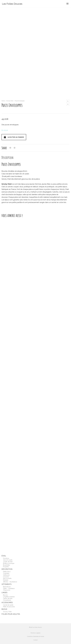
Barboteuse (7, 587)
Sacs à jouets (7, 578)
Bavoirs (5, 595)
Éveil (4, 556)
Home (3, 101)
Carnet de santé (8, 605)
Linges (4, 593)
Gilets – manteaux (9, 588)
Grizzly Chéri (10, 101)
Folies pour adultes (11, 614)
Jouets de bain (8, 562)
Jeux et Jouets (8, 560)
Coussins (6, 577)
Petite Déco (7, 572)
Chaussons (7, 590)
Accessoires (7, 603)
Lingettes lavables (9, 597)
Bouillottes (7, 565)
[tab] (7, 157)
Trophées (6, 573)
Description (7, 157)
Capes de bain (8, 598)
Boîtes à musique (9, 563)
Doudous (6, 558)
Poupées (6, 567)
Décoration (7, 569)
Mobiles (6, 580)
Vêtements (7, 584)
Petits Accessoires (9, 607)
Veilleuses (6, 575)
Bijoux (4, 609)
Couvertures (7, 600)
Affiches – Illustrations (10, 582)
